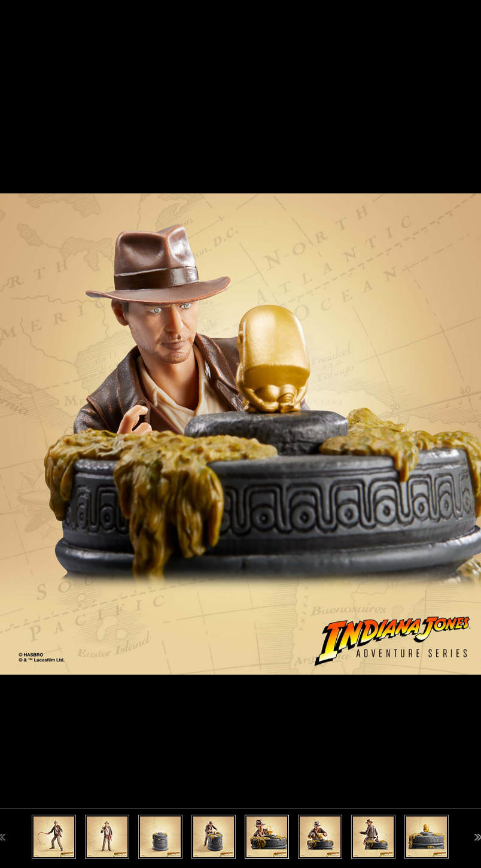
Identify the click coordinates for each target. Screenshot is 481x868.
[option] (240, 434)
